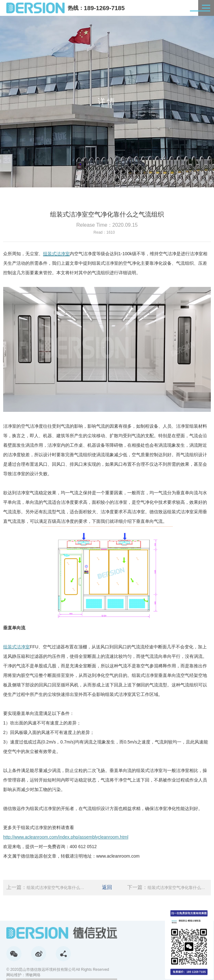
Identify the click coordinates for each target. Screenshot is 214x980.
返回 (107, 887)
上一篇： (47, 888)
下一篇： (167, 888)
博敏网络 (33, 975)
